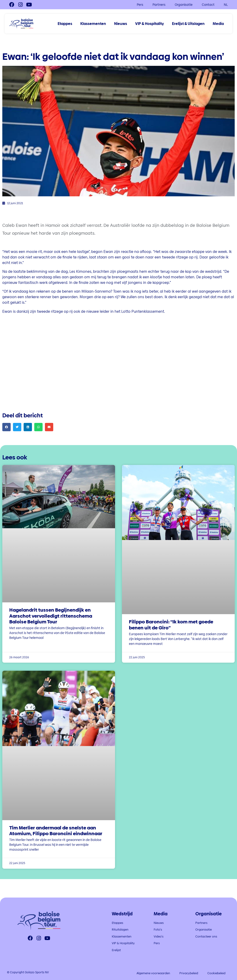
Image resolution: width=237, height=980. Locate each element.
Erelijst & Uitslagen (188, 24)
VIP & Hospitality (150, 24)
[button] (6, 427)
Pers (140, 5)
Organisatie (184, 5)
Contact (208, 5)
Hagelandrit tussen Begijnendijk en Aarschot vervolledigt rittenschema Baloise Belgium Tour (51, 616)
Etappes (65, 24)
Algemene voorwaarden (153, 973)
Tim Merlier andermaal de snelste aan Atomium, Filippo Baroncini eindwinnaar (56, 831)
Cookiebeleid (216, 973)
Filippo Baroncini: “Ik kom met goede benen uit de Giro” (171, 625)
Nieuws (121, 24)
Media (218, 24)
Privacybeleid (189, 973)
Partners (159, 5)
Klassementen (93, 24)
